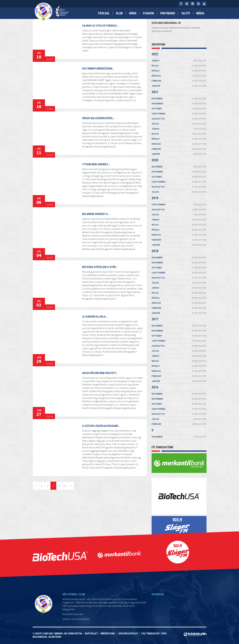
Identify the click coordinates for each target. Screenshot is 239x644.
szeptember (179, 113)
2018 (155, 251)
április (179, 71)
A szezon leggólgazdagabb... (99, 437)
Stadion (148, 13)
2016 (155, 387)
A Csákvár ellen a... (94, 326)
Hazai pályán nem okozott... (98, 382)
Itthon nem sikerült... (95, 172)
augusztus (179, 119)
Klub (119, 13)
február (179, 81)
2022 (155, 54)
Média (200, 13)
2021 (155, 92)
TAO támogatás (150, 634)
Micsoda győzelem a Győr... (98, 275)
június (179, 60)
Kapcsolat (92, 634)
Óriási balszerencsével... (97, 125)
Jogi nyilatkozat (128, 634)
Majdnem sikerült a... (95, 223)
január (179, 86)
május (179, 66)
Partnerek (168, 13)
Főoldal (104, 13)
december (179, 98)
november (179, 103)
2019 (155, 198)
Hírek (133, 13)
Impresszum (108, 634)
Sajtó (186, 13)
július (179, 124)
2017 (155, 319)
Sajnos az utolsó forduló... (100, 26)
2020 (155, 160)
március (179, 76)
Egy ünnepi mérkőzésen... (98, 69)
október (179, 108)
